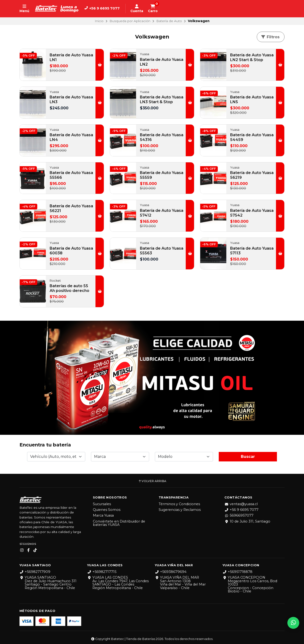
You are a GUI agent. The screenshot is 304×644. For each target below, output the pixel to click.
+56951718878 (237, 570)
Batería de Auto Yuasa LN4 (71, 137)
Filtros (270, 37)
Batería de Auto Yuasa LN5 (252, 99)
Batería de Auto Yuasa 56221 (71, 208)
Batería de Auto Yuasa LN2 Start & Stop (252, 57)
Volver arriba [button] (152, 479)
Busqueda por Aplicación (130, 21)
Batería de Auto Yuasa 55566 (71, 175)
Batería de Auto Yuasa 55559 (162, 175)
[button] (100, 65)
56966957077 (239, 513)
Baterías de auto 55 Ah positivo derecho (69, 288)
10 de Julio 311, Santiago (247, 519)
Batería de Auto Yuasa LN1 (71, 57)
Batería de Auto (169, 21)
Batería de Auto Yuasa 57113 (252, 251)
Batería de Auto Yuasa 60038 (71, 251)
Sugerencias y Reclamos (180, 508)
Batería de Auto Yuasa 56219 (252, 175)
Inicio (99, 21)
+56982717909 (35, 570)
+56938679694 (171, 570)
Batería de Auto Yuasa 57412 (162, 213)
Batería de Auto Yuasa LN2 (162, 62)
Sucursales (102, 502)
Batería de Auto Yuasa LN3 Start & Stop (162, 99)
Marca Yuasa (103, 513)
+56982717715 (102, 570)
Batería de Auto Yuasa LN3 (71, 99)
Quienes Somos (107, 508)
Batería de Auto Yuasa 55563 (162, 251)
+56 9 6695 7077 (241, 508)
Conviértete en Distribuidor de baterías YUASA (119, 521)
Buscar (248, 455)
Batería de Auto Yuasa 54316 (162, 137)
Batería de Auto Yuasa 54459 (252, 137)
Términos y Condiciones (179, 502)
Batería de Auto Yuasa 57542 (252, 213)
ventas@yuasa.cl (241, 502)
